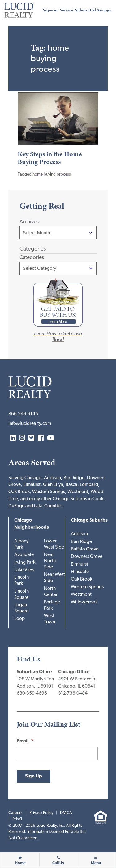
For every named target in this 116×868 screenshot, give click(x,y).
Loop (19, 619)
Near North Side (50, 561)
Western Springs (87, 587)
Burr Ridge (81, 542)
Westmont (81, 595)
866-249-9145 (23, 414)
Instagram (22, 438)
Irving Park (25, 563)
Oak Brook (82, 579)
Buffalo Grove (85, 549)
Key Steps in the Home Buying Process (50, 158)
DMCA (66, 813)
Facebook (41, 438)
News (17, 819)
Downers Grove (87, 557)
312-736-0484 (73, 694)
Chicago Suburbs (89, 521)
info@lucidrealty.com (30, 424)
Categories (32, 258)
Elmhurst (79, 565)
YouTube (51, 438)
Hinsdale (80, 572)
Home (20, 863)
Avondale (24, 555)
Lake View (24, 570)
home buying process (52, 174)
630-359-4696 (32, 694)
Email (25, 741)
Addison (79, 534)
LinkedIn (13, 438)
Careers (15, 813)
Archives (29, 222)
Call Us (58, 863)
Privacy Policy (41, 813)
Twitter (31, 438)
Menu (96, 863)
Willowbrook (84, 602)
